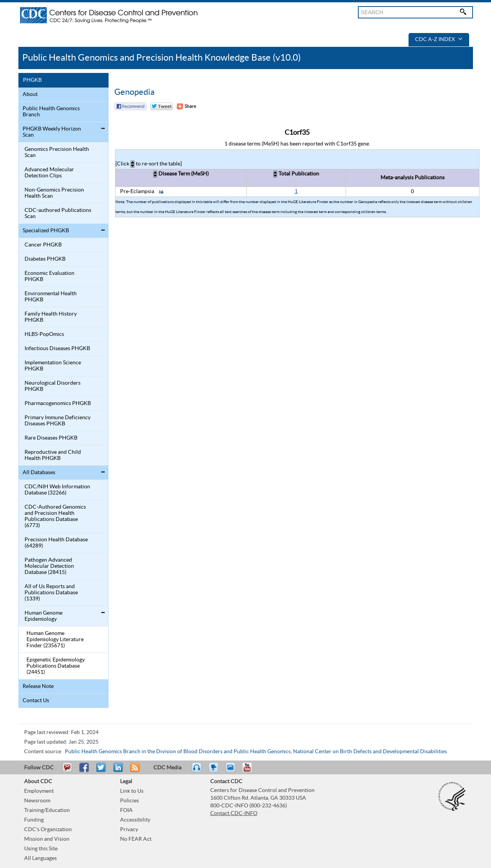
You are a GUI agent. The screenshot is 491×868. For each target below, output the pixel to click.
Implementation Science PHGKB (53, 366)
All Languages (40, 858)
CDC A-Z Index (439, 40)
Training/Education (47, 810)
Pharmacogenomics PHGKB (58, 403)
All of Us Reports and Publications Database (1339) (51, 593)
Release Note (38, 686)
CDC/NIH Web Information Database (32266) (57, 490)
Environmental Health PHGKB (51, 297)
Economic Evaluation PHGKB (49, 276)
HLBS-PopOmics (44, 334)
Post (117, 771)
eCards (232, 771)
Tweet (101, 771)
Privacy (129, 830)
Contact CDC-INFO (234, 813)
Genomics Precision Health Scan (57, 152)
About (30, 94)
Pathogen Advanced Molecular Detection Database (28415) (49, 566)
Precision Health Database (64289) (56, 543)
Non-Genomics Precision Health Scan (54, 193)
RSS (134, 771)
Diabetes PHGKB (45, 259)
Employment (39, 791)
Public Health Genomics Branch (51, 112)
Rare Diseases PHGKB (51, 438)
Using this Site (41, 849)
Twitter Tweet (162, 106)
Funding (34, 820)
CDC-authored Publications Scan (58, 213)
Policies (129, 801)
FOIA (126, 810)
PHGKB (32, 80)
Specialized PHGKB (46, 231)
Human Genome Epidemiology (44, 616)
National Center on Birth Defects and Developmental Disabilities (370, 752)
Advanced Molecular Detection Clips (49, 173)
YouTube (251, 771)
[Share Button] (186, 106)
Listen (197, 771)
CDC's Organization (48, 830)
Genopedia (134, 92)
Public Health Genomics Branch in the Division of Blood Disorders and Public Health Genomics (178, 752)
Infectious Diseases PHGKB (57, 349)
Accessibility (135, 820)
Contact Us (36, 701)
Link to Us (132, 791)
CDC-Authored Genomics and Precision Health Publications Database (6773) (55, 516)
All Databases (39, 473)
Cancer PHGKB (43, 245)
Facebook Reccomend (130, 106)
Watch (214, 771)
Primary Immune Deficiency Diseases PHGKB (58, 421)
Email (67, 771)
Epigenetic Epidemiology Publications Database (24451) (56, 666)
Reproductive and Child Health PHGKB (53, 455)
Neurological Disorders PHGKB (53, 386)
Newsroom (37, 801)
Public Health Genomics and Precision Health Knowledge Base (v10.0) (161, 58)
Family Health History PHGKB (51, 317)
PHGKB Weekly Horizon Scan (52, 132)
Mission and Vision (47, 839)
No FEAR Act (136, 839)
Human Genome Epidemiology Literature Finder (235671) (55, 640)
